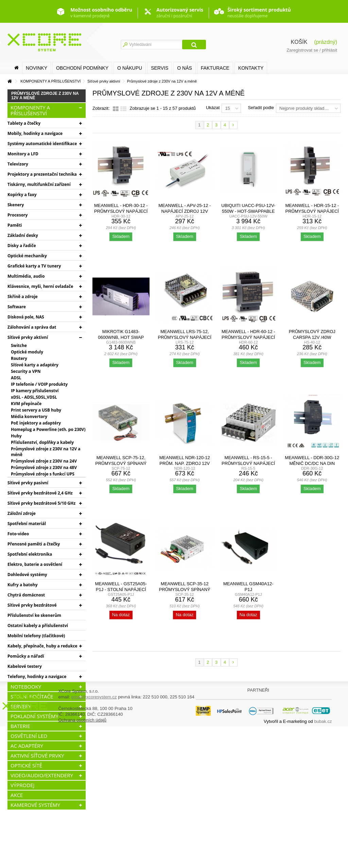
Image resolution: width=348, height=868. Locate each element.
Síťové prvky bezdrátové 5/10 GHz (41, 503)
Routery (19, 358)
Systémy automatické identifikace (42, 144)
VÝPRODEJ (23, 785)
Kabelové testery (25, 666)
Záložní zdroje (22, 513)
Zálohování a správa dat (32, 327)
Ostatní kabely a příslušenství (38, 626)
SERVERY (21, 706)
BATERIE (20, 726)
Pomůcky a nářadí (26, 656)
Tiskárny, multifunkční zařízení (39, 184)
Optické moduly (27, 352)
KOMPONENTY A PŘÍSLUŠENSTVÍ (30, 110)
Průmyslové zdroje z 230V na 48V (44, 467)
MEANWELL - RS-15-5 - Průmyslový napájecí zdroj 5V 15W (248, 463)
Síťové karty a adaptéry (35, 365)
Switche (19, 345)
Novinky (37, 68)
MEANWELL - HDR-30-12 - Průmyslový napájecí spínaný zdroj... (121, 211)
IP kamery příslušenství (35, 391)
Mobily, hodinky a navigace (35, 133)
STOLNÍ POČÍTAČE (32, 696)
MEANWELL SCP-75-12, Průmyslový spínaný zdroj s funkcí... (121, 463)
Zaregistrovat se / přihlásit (312, 50)
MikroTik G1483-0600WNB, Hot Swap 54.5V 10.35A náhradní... (121, 337)
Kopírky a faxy (22, 195)
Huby (16, 436)
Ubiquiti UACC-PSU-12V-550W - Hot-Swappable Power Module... (248, 211)
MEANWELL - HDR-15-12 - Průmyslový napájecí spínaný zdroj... (312, 211)
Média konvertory (29, 416)
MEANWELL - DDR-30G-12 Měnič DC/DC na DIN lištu (312, 463)
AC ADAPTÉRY (27, 746)
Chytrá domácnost (26, 595)
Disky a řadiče (22, 246)
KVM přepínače (26, 404)
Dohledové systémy (27, 575)
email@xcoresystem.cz (94, 839)
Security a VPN (26, 371)
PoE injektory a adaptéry (36, 423)
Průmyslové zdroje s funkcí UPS (43, 474)
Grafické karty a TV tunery (34, 266)
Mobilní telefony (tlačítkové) (36, 636)
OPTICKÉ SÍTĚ (26, 765)
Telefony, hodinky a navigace (37, 676)
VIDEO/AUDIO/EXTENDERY (42, 775)
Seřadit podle (261, 108)
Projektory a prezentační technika (42, 174)
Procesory (18, 215)
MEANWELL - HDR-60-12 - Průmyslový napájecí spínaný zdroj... (248, 337)
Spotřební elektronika (30, 554)
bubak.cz (323, 863)
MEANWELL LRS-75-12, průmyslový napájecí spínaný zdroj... (185, 337)
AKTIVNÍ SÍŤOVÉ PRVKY (37, 756)
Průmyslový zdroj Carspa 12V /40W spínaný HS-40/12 (312, 337)
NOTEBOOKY (26, 687)
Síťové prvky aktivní (28, 337)
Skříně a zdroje (23, 297)
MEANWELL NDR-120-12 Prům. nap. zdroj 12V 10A (185, 463)
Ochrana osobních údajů (82, 862)
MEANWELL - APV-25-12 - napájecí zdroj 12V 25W (185, 211)
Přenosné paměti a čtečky (34, 544)
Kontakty (251, 68)
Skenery (16, 205)
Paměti (15, 225)
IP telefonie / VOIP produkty (39, 384)
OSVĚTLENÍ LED (29, 736)
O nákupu (130, 68)
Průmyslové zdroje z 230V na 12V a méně (46, 452)
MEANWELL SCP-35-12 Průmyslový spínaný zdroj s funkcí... (185, 589)
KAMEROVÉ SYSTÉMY (35, 805)
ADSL (16, 378)
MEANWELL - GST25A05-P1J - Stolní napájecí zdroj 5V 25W (121, 589)
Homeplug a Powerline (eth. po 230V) (48, 429)
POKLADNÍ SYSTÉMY (34, 716)
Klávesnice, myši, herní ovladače (40, 286)
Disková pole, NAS (26, 317)
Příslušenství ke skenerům (34, 615)
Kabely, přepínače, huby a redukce (42, 646)
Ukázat (213, 108)
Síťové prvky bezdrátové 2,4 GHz (40, 493)
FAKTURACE (215, 68)
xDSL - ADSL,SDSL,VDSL (34, 397)
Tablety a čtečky (24, 123)
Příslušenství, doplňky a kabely (42, 442)
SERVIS (160, 68)
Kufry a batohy (22, 585)
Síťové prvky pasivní (28, 483)
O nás (185, 68)
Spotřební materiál (27, 524)
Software (17, 307)
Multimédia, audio (26, 276)
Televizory (18, 164)
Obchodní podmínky (82, 68)
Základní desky (23, 235)
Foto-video (18, 534)
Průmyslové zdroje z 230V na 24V (44, 461)
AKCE (17, 795)
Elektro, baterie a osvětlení (35, 564)
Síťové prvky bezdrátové (32, 605)
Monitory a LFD (23, 154)
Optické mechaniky (27, 256)
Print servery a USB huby (36, 410)
